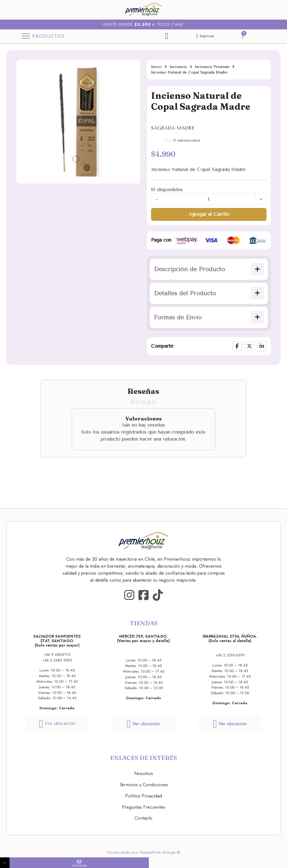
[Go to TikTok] (158, 595)
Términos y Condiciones (144, 785)
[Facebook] (237, 346)
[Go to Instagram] (129, 595)
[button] (209, 269)
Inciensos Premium (212, 67)
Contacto (143, 818)
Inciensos (178, 67)
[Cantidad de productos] (209, 199)
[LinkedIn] (262, 346)
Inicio (156, 67)
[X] (249, 346)
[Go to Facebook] (143, 595)
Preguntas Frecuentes (144, 807)
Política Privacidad (144, 796)
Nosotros (144, 773)
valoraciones (187, 140)
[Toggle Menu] (44, 36)
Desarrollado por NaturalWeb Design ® (144, 852)
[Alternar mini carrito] (243, 36)
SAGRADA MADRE (173, 128)
